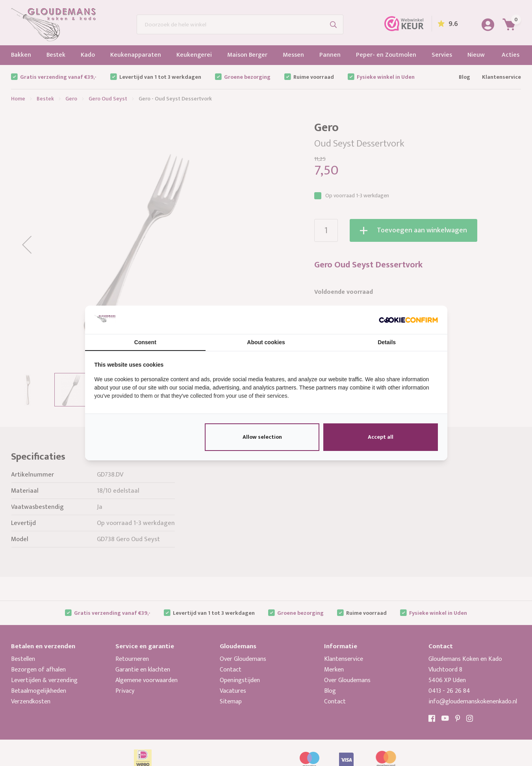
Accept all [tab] (381, 437)
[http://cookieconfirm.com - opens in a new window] (408, 320)
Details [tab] (387, 342)
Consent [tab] (145, 342)
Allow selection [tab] (262, 437)
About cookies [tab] (266, 342)
